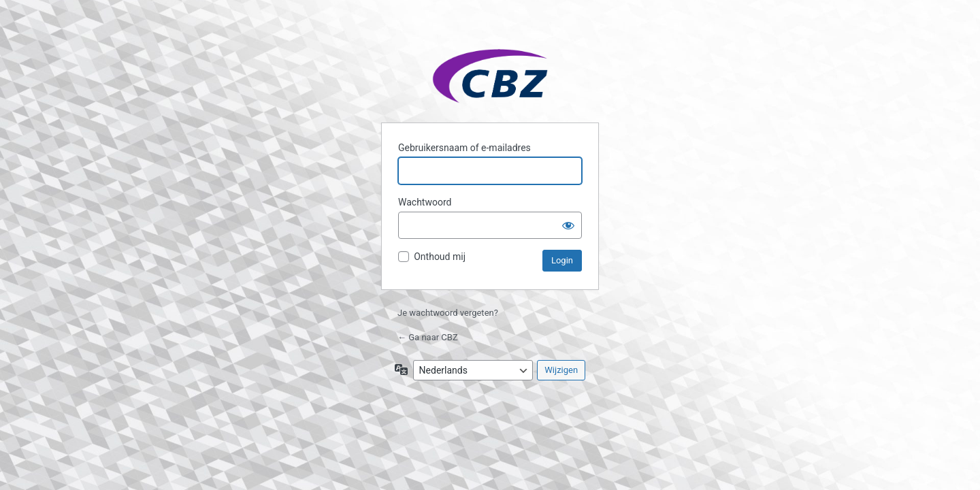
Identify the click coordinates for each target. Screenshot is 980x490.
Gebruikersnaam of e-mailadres (464, 148)
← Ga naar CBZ (428, 337)
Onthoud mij (440, 257)
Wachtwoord (425, 202)
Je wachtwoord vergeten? (448, 313)
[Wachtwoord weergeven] (568, 225)
